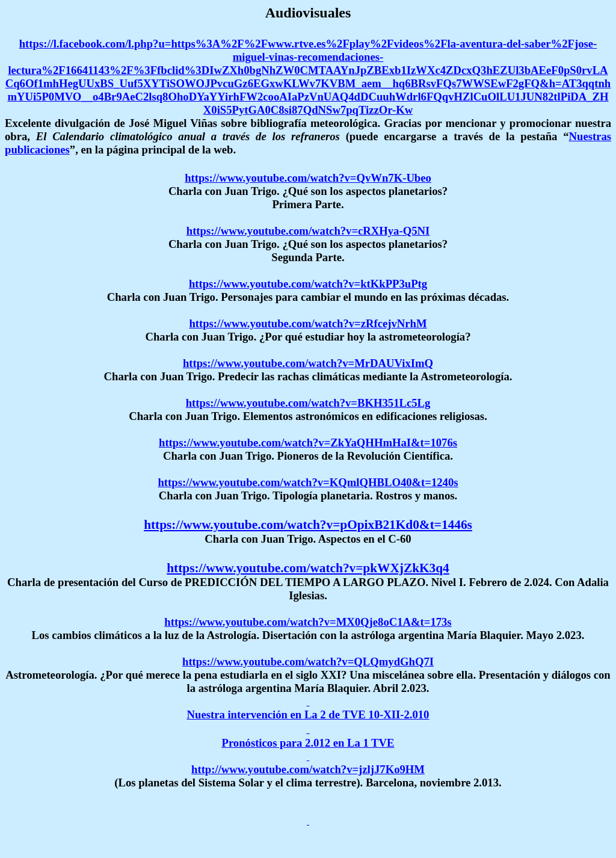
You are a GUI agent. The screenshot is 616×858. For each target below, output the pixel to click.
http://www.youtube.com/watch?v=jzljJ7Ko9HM (308, 769)
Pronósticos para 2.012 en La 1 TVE (308, 743)
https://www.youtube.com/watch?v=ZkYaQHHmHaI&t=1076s (308, 443)
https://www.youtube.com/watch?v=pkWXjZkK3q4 (308, 568)
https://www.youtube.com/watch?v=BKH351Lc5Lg (308, 403)
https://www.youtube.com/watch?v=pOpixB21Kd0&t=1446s (308, 525)
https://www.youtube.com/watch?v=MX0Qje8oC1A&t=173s (308, 622)
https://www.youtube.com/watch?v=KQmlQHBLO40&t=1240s (308, 482)
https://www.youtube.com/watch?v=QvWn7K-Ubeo (308, 178)
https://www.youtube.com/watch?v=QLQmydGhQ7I (308, 662)
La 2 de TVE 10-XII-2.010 (367, 714)
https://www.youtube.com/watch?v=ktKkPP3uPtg (308, 284)
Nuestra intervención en (246, 714)
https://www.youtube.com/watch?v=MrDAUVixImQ (308, 363)
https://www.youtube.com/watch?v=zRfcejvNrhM (308, 323)
